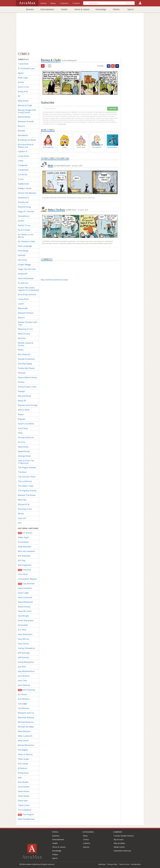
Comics (86, 839)
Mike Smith (23, 741)
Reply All (22, 401)
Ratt (20, 778)
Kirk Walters (24, 699)
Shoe (20, 433)
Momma (22, 338)
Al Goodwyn (23, 542)
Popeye (21, 391)
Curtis (21, 179)
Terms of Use (124, 864)
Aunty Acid (23, 91)
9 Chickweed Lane (26, 68)
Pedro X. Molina (25, 754)
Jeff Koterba (23, 657)
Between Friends (26, 121)
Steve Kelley (24, 796)
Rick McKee (23, 782)
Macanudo (23, 308)
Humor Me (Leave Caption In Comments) (28, 289)
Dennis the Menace (27, 193)
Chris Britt (23, 574)
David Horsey (24, 607)
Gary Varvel (23, 644)
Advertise (102, 864)
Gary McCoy (23, 639)
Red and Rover (25, 396)
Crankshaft (23, 170)
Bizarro (21, 126)
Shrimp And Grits (26, 437)
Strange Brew (24, 456)
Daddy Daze (23, 184)
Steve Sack (23, 801)
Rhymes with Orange (28, 405)
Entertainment (47, 9)
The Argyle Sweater (27, 467)
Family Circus (24, 225)
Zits (20, 523)
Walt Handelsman (26, 819)
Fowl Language (25, 246)
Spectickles (23, 447)
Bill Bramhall (24, 556)
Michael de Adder (26, 727)
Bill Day (22, 560)
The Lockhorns (25, 481)
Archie (21, 82)
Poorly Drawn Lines (27, 387)
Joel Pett (22, 667)
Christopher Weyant (27, 579)
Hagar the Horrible (27, 269)
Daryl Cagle (23, 593)
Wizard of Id (24, 504)
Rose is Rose (24, 410)
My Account (119, 839)
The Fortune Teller (27, 477)
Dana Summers (25, 588)
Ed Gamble (23, 625)
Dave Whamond (25, 602)
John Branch (24, 676)
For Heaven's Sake (26, 241)
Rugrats (22, 419)
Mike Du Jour (24, 334)
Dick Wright (23, 616)
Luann (21, 304)
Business (30, 9)
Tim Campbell (24, 810)
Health (64, 9)
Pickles (21, 382)
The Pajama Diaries (27, 491)
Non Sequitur (24, 354)
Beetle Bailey (24, 117)
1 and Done (23, 64)
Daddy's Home (25, 188)
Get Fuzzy (22, 260)
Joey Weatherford (26, 671)
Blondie (21, 131)
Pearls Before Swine (27, 377)
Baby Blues (23, 101)
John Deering (26, 690)
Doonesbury (24, 216)
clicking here (62, 124)
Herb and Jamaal (26, 278)
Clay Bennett (26, 584)
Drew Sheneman (26, 620)
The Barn (22, 472)
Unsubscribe (136, 864)
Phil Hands (23, 764)
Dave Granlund (25, 597)
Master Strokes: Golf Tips (27, 323)
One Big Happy (25, 364)
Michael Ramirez (26, 722)
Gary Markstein (25, 634)
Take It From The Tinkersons (26, 462)
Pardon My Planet (26, 368)
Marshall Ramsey (26, 717)
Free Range (23, 251)
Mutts (21, 350)
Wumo (21, 514)
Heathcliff (22, 274)
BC (19, 96)
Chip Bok (24, 570)
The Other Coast (26, 486)
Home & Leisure (82, 9)
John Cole (22, 681)
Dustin (21, 221)
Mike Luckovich (25, 736)
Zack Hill (22, 518)
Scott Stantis (24, 787)
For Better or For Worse (26, 236)
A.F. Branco (25, 533)
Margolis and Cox (26, 713)
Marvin (21, 318)
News (85, 836)
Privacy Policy (112, 864)
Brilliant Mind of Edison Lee (26, 146)
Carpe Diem (23, 156)
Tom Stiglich (26, 815)
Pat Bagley (23, 750)
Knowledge (101, 9)
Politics (116, 9)
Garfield (22, 255)
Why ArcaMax (119, 843)
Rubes (21, 414)
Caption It (23, 151)
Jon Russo (22, 694)
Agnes (21, 73)
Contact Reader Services (124, 836)
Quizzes (86, 847)
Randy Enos (23, 773)
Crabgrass (23, 165)
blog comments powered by (54, 280)
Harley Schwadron (26, 648)
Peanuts (22, 373)
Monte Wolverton (26, 745)
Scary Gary (23, 428)
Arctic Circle (23, 87)
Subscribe (112, 109)
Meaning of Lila (25, 329)
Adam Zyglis (24, 537)
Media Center (119, 847)
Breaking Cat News (27, 140)
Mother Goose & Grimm (25, 344)
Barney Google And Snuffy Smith (27, 111)
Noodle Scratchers (26, 359)
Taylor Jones (24, 805)
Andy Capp (23, 78)
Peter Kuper (24, 759)
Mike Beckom (24, 731)
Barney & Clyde (25, 105)
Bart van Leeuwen (26, 551)
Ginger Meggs (24, 264)
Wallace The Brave (27, 495)
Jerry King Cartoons (27, 294)
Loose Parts (23, 299)
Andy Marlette (25, 547)
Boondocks (23, 135)
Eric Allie (22, 630)
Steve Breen (24, 791)
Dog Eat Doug (24, 207)
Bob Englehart (25, 565)
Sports (131, 9)
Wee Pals (22, 500)
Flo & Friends (24, 230)
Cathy (21, 161)
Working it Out (25, 509)
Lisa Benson (24, 708)
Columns (87, 843)
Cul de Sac (23, 174)
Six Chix (22, 442)
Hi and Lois (23, 283)
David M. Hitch (25, 611)
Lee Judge (22, 704)
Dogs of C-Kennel (26, 211)
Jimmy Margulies (26, 662)
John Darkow (24, 685)
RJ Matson (23, 768)
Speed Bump (24, 451)
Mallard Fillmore (26, 313)
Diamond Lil (24, 198)
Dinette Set (23, 202)
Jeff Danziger (24, 653)
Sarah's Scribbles (26, 424)
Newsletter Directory (122, 851)
